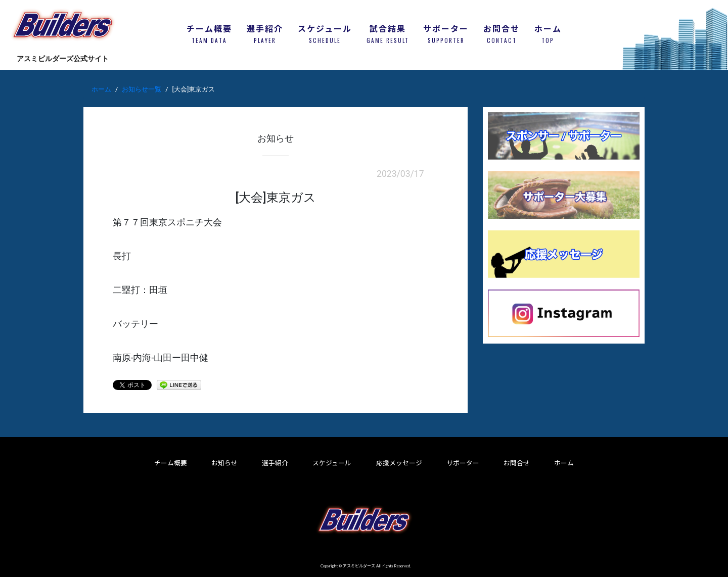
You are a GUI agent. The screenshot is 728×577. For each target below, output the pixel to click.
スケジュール (332, 463)
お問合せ (517, 463)
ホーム (101, 89)
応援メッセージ (399, 463)
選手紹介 (275, 463)
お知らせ (224, 463)
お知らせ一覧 (142, 89)
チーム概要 (171, 463)
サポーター (463, 463)
